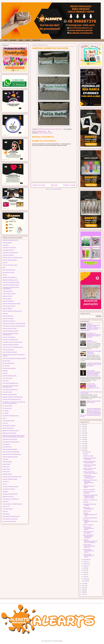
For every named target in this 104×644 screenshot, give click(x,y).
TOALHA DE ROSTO (8, 509)
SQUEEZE (5, 492)
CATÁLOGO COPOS (36, 40)
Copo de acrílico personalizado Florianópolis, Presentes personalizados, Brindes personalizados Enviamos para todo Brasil (94, 373)
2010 (83, 588)
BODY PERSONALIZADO (9, 270)
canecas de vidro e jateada (9, 521)
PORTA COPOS (6, 464)
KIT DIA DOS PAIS (7, 408)
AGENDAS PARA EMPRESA (90, 518)
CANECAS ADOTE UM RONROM (89, 492)
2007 (83, 594)
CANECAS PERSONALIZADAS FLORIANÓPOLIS (10, 334)
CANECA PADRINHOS (8, 301)
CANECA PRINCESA (88, 525)
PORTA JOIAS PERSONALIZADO (88, 508)
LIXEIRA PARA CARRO (8, 421)
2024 (83, 427)
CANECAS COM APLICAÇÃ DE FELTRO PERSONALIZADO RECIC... (90, 482)
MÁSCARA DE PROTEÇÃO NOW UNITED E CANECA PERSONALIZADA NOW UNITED (14, 436)
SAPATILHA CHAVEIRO (89, 490)
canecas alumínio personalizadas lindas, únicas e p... (89, 546)
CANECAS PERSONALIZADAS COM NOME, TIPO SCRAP (90, 541)
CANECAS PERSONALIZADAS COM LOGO (90, 515)
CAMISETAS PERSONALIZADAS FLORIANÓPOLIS (11, 288)
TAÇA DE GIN (6, 506)
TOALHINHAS (6, 514)
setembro (86, 564)
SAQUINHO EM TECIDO (9, 489)
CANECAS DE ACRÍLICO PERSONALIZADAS (14, 324)
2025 (83, 425)
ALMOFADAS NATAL (88, 456)
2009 (83, 590)
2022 (83, 431)
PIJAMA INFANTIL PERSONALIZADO (12, 454)
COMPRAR (21, 40)
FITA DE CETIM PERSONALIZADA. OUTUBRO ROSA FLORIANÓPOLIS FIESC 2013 (93, 387)
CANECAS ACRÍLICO (8, 316)
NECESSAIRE (6, 444)
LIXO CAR (5, 423)
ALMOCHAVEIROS (7, 243)
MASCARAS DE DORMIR (9, 426)
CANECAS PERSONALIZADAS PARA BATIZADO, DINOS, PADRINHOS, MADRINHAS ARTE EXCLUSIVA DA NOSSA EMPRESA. (90, 327)
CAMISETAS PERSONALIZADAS (11, 285)
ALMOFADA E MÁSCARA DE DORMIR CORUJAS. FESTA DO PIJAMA (94, 365)
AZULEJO (5, 263)
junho (85, 570)
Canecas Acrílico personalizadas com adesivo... (89, 528)
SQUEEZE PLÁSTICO (8, 497)
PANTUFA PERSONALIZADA (10, 449)
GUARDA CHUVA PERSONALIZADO (12, 400)
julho (85, 568)
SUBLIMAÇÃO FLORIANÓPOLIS (11, 499)
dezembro (86, 452)
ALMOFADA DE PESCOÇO (9, 248)
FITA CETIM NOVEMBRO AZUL (10, 383)
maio (85, 572)
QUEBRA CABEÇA (7, 474)
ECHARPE (5, 371)
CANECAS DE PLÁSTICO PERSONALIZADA (14, 326)
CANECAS (5, 314)
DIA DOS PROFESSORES (9, 368)
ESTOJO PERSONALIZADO (10, 376)
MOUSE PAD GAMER (8, 428)
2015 (83, 446)
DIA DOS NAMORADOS (8, 363)
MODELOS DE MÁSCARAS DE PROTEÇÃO (94, 402)
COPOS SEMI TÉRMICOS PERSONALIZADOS (14, 358)
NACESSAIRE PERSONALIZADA (11, 442)
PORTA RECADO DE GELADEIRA (88, 532)
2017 (83, 442)
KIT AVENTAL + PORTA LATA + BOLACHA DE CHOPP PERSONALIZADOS (14, 403)
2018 (83, 439)
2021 (83, 433)
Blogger (61, 641)
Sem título (86, 454)
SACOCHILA (6, 482)
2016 (83, 444)
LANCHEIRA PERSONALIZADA (10, 416)
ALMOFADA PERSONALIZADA (45, 133)
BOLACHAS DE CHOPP (9, 273)
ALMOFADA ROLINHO (8, 255)
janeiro (85, 581)
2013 (83, 450)
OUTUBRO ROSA (7, 447)
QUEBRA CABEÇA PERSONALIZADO (12, 477)
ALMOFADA (5, 245)
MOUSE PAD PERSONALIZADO (11, 431)
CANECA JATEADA (7, 296)
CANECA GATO (87, 511)
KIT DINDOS (6, 411)
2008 (83, 592)
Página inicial (54, 185)
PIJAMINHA (5, 459)
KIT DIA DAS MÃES (7, 406)
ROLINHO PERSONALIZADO (10, 479)
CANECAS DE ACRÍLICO (9, 321)
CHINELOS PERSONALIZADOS (11, 345)
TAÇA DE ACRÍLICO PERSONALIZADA (12, 504)
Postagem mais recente (39, 185)
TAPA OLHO (6, 502)
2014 (83, 448)
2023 (83, 429)
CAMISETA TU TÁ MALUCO (90, 500)
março (85, 577)
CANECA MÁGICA (7, 299)
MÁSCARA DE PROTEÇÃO (9, 433)
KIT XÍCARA (6, 413)
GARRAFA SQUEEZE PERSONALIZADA (13, 397)
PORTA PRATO (6, 469)
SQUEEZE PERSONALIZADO (10, 494)
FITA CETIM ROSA (7, 392)
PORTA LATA (6, 467)
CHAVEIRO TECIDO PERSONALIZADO (12, 342)
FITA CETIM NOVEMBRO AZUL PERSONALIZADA (10, 387)
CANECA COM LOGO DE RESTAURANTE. (89, 469)
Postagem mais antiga (69, 185)
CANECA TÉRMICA (7, 309)
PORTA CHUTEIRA (7, 462)
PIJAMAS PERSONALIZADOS (10, 457)
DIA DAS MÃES (6, 361)
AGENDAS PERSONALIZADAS (10, 240)
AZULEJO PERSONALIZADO (10, 265)
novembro (86, 560)
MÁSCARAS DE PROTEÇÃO (10, 439)
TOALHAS (5, 511)
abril (84, 574)
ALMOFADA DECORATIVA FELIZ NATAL (90, 459)
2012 (83, 584)
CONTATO (28, 40)
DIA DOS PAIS (6, 366)
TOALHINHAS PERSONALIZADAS (11, 516)
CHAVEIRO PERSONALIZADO (10, 340)
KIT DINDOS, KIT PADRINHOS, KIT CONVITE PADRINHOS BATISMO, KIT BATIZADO (94, 335)
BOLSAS (5, 275)
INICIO (6, 40)
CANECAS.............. (88, 502)
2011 (83, 586)
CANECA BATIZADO (8, 291)
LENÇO (4, 418)
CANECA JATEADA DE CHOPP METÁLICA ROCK (90, 473)
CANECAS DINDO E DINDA (9, 328)
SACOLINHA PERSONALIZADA (10, 487)
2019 (83, 437)
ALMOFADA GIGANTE (8, 250)
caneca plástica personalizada (10, 519)
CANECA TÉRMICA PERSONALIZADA (12, 311)
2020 (83, 435)
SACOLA (5, 484)
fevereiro (86, 579)
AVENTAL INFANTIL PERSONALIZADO (12, 258)
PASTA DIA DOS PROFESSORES (11, 452)
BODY (4, 268)
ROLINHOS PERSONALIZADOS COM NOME (90, 521)
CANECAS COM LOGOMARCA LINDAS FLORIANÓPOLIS (89, 477)
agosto (85, 566)
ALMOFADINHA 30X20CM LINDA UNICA (90, 466)
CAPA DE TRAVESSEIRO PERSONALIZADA (89, 462)
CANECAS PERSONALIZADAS (10, 331)
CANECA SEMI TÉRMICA (9, 306)
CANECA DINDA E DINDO (9, 294)
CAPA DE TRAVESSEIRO (9, 337)
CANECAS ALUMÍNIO (8, 319)
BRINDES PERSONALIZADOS (10, 280)
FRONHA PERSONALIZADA (10, 395)
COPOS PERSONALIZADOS (10, 352)
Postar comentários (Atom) (56, 189)
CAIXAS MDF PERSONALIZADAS (11, 282)
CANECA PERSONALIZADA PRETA (11, 304)
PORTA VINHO (6, 472)
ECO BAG (5, 373)
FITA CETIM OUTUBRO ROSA (10, 390)
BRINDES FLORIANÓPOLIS (10, 278)
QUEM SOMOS (13, 40)
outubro (85, 562)
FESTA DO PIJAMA (7, 378)
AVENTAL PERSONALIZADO (10, 260)
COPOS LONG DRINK (8, 350)
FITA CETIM (5, 381)
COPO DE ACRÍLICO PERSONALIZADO (13, 347)
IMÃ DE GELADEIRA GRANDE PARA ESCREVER (88, 536)
